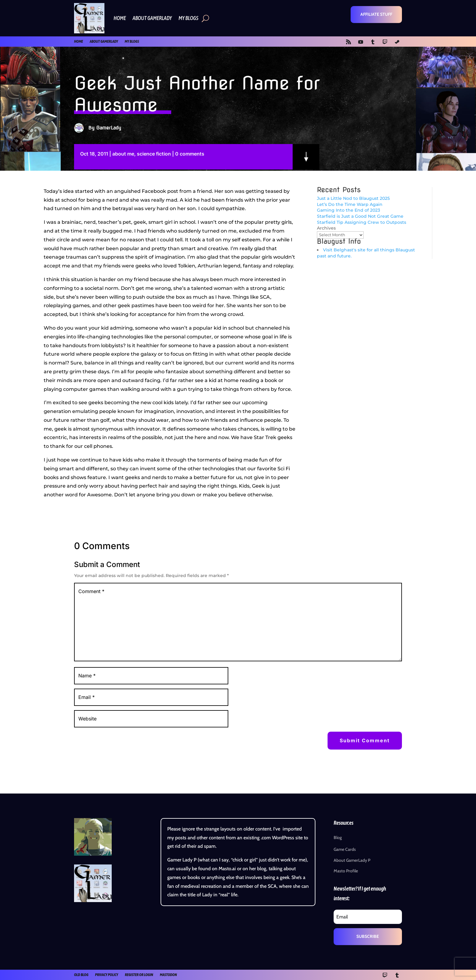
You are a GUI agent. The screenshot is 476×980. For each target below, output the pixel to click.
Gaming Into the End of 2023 (348, 210)
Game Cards (345, 849)
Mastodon (168, 975)
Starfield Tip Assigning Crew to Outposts (362, 222)
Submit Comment (365, 740)
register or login (139, 975)
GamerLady (109, 128)
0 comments (190, 154)
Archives (326, 228)
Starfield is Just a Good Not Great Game (360, 216)
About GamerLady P (352, 860)
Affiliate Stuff (376, 14)
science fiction (154, 154)
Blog (338, 837)
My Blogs (188, 18)
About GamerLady (152, 18)
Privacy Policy (107, 975)
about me (123, 154)
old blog (81, 975)
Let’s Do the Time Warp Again (350, 204)
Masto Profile (346, 871)
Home (120, 18)
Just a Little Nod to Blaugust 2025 (353, 198)
